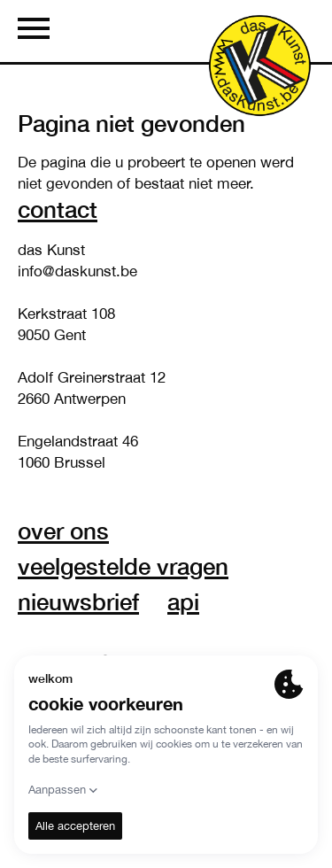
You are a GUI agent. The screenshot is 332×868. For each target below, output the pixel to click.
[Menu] (34, 31)
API (183, 601)
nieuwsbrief (78, 601)
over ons (63, 531)
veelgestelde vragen (123, 566)
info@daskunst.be (77, 271)
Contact (58, 209)
